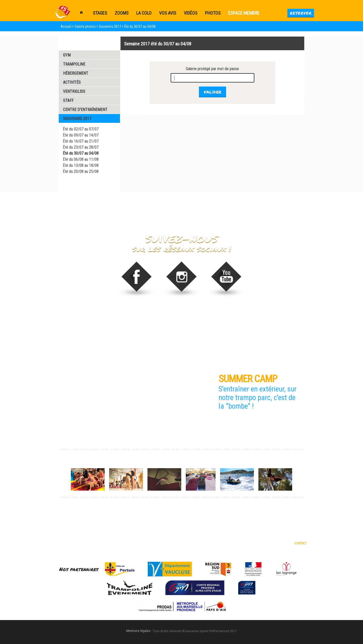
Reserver (301, 13)
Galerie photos (85, 26)
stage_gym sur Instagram (182, 280)
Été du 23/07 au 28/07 (81, 147)
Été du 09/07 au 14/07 (81, 135)
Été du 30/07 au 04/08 (81, 153)
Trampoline (65, 526)
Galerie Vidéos (75, 185)
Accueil (66, 26)
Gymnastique (67, 519)
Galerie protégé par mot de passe (212, 69)
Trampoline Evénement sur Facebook (137, 280)
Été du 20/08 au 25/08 (81, 171)
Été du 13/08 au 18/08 (81, 165)
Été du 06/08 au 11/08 (81, 159)
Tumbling (64, 533)
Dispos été (157, 519)
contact (300, 543)
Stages (154, 526)
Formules (156, 533)
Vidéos (191, 13)
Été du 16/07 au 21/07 (81, 141)
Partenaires (111, 533)
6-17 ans (109, 519)
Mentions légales (138, 631)
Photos (213, 13)
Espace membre (244, 13)
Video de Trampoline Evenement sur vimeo (227, 280)
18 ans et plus (113, 526)
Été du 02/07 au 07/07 (81, 129)
